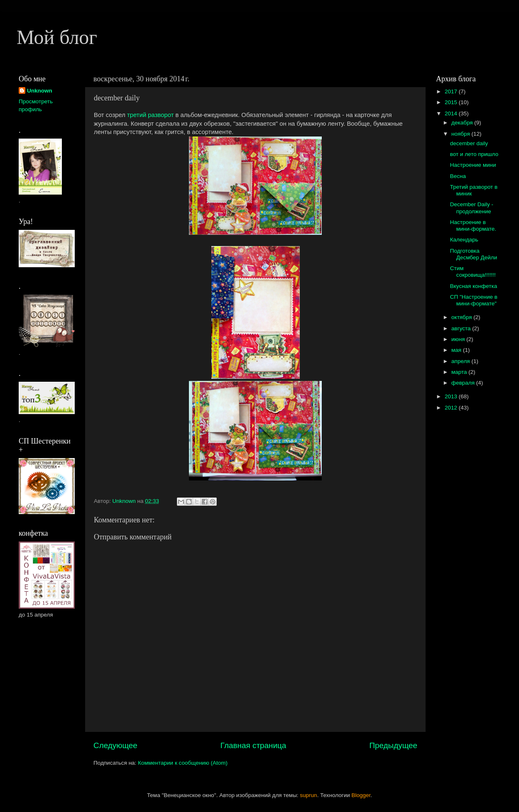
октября (462, 317)
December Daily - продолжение (472, 208)
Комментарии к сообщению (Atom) (183, 763)
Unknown (40, 91)
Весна (458, 176)
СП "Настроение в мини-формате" (474, 300)
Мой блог (57, 37)
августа (462, 328)
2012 (452, 408)
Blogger (361, 795)
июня (459, 339)
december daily (469, 143)
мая (457, 350)
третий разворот (150, 115)
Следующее (115, 745)
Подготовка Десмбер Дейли (474, 254)
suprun (308, 795)
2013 (452, 396)
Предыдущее (393, 745)
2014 (452, 113)
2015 (452, 102)
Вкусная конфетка (474, 286)
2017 (452, 91)
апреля (461, 361)
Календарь (464, 240)
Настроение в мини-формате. (473, 226)
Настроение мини (473, 165)
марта (460, 372)
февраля (464, 383)
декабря (463, 123)
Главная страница (253, 745)
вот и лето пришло (474, 154)
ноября (461, 134)
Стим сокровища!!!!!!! (473, 272)
